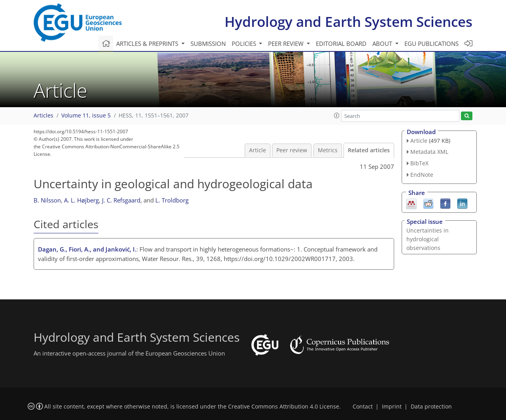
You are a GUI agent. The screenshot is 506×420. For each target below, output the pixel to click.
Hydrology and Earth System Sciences (348, 22)
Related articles (369, 150)
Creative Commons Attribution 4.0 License (284, 407)
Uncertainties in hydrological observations (428, 239)
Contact (363, 407)
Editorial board (341, 44)
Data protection (431, 407)
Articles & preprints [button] (148, 44)
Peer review (292, 150)
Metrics (328, 150)
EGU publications (431, 44)
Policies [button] (245, 44)
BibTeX (419, 163)
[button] (337, 115)
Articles (43, 115)
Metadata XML (429, 152)
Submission (208, 44)
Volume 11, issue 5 (86, 115)
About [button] (383, 44)
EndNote (422, 175)
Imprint (392, 407)
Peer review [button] (287, 44)
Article (258, 150)
